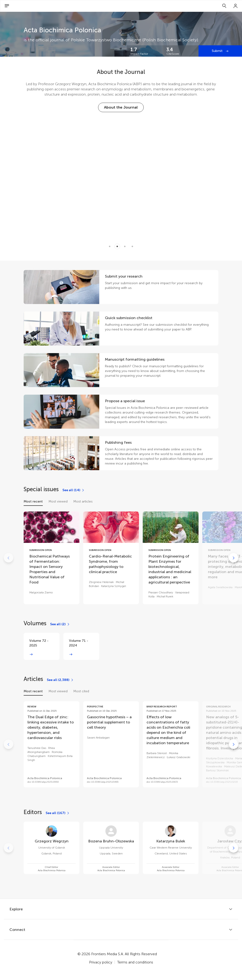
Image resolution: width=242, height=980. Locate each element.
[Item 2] (125, 246)
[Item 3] (132, 246)
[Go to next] (233, 558)
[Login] (236, 6)
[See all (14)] (73, 490)
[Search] (224, 6)
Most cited (81, 691)
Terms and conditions (135, 962)
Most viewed (58, 501)
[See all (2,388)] (60, 680)
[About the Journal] (121, 107)
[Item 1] (117, 246)
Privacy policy (101, 962)
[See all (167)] (58, 813)
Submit (218, 51)
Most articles (83, 501)
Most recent (33, 501)
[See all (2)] (60, 624)
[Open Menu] (7, 6)
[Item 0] (110, 246)
